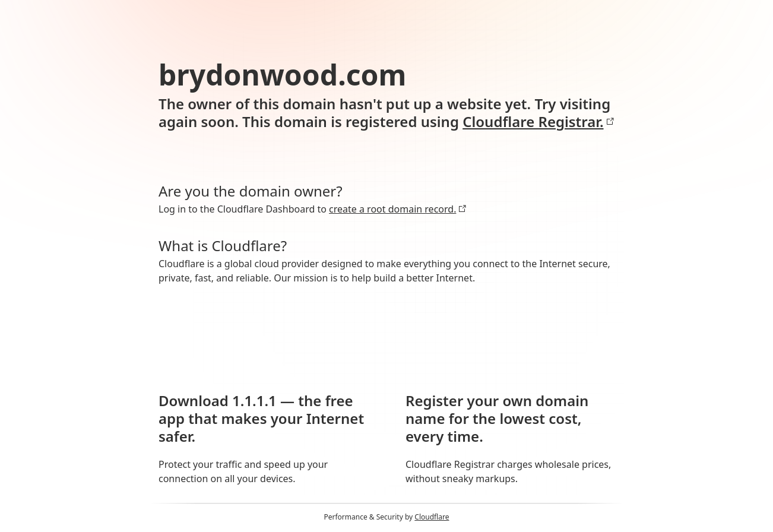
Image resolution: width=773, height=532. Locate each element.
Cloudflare (432, 517)
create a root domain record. (398, 209)
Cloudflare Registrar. (538, 122)
